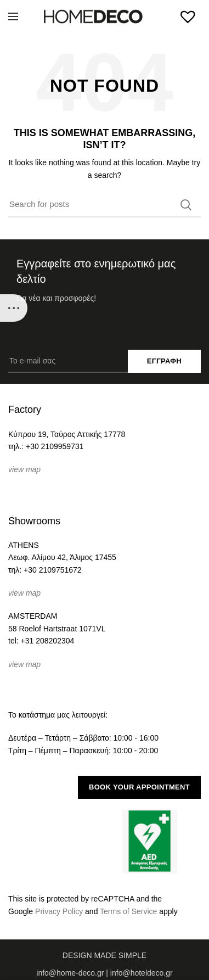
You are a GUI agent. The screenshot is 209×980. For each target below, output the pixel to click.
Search (186, 205)
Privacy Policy (59, 911)
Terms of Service (128, 911)
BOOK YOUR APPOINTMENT (139, 787)
